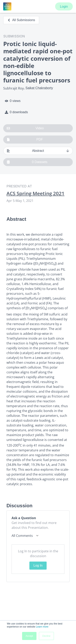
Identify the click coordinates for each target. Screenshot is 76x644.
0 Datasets (27, 162)
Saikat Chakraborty (39, 88)
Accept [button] (29, 636)
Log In (38, 565)
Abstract (38, 151)
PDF (25, 140)
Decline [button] (46, 636)
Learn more (42, 627)
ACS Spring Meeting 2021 (35, 193)
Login (64, 7)
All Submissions (21, 20)
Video (25, 128)
